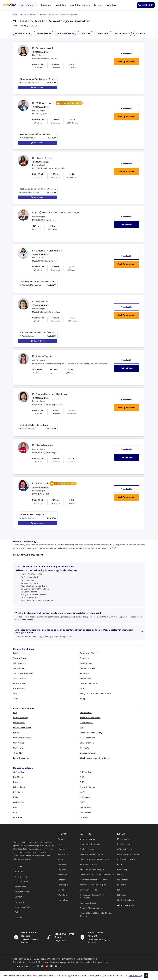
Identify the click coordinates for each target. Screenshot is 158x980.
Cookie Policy (136, 975)
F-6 (15, 807)
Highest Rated (103, 33)
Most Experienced (65, 33)
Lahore (61, 844)
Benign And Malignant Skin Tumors (96, 693)
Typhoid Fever (20, 658)
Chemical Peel (87, 723)
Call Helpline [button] (127, 225)
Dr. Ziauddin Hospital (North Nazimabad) (93, 896)
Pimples (17, 733)
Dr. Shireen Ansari (42, 158)
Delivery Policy (21, 882)
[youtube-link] (47, 966)
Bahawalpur (63, 885)
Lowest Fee (85, 33)
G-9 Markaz (86, 812)
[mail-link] (51, 966)
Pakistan (23, 14)
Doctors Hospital (88, 839)
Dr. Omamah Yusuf (43, 48)
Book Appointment (127, 62)
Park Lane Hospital (88, 903)
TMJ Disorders (20, 678)
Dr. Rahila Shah (40, 483)
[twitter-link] (33, 966)
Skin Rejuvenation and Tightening (95, 758)
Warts (16, 693)
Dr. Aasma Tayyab (42, 356)
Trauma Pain (19, 668)
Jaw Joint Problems (89, 683)
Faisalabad (63, 875)
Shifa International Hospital (92, 870)
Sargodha (62, 880)
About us (19, 871)
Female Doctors (23, 33)
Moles (83, 688)
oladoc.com (55, 962)
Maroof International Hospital (93, 885)
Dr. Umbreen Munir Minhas (47, 251)
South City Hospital (89, 890)
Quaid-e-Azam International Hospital (97, 875)
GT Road (84, 817)
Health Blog (122, 870)
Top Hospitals (86, 834)
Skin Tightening (87, 743)
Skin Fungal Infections (23, 673)
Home (15, 14)
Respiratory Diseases (90, 653)
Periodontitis (86, 678)
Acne (16, 698)
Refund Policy (21, 887)
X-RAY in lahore (124, 844)
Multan (61, 859)
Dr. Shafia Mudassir (43, 445)
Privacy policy (21, 877)
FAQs (17, 912)
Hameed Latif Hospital (90, 844)
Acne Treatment (87, 738)
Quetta (61, 890)
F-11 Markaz (18, 792)
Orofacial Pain (20, 683)
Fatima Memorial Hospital (92, 854)
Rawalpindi (63, 854)
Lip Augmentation (88, 753)
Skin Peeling (19, 743)
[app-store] (130, 913)
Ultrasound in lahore (126, 859)
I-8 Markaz (85, 797)
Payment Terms (22, 892)
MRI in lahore (123, 839)
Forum (120, 875)
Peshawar (62, 864)
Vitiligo (83, 698)
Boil (82, 728)
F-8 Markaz (18, 777)
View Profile (127, 54)
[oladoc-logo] (10, 5)
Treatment (43, 14)
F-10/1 (83, 802)
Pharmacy (122, 885)
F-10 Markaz (86, 772)
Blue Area (18, 817)
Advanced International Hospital (95, 880)
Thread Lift (18, 753)
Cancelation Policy (23, 907)
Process (18, 917)
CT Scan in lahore (125, 849)
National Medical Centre (91, 908)
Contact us (20, 897)
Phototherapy (86, 713)
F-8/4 (16, 782)
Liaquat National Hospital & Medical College (96, 914)
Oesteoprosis (86, 663)
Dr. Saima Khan (41, 302)
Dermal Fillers (19, 723)
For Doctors (122, 880)
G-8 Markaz (19, 772)
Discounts (140, 33)
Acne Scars (85, 673)
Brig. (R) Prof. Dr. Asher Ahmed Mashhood (56, 213)
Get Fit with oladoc (126, 900)
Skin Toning (18, 748)
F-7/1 (82, 782)
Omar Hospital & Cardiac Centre (95, 859)
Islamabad (32, 14)
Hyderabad (63, 900)
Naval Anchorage (88, 787)
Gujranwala (63, 870)
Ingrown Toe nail (87, 668)
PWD (15, 797)
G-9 (82, 792)
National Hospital (88, 849)
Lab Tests (122, 895)
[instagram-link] (42, 966)
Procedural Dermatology (91, 733)
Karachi (61, 839)
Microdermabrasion (22, 728)
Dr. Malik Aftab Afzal (43, 103)
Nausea (17, 653)
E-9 (15, 812)
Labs (119, 890)
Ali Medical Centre (88, 864)
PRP (15, 713)
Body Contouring (21, 718)
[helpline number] (146, 5)
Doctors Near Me (43, 33)
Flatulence (85, 658)
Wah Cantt (63, 895)
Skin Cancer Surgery (22, 738)
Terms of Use (21, 902)
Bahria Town (86, 807)
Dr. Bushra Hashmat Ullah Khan (49, 394)
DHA (82, 777)
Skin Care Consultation (90, 718)
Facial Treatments (21, 758)
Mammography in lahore (128, 854)
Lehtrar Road (19, 787)
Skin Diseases (19, 663)
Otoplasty (85, 748)
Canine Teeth (19, 688)
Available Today (122, 33)
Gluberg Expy (19, 802)
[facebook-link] (38, 966)
